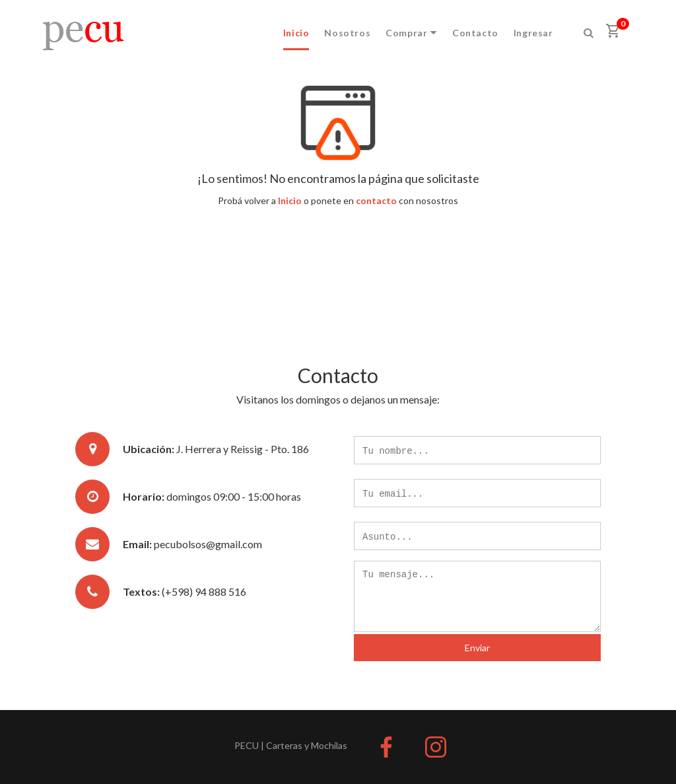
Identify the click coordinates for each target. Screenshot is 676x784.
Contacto (475, 33)
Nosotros (347, 33)
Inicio (296, 33)
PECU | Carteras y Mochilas (291, 745)
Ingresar (533, 33)
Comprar (411, 33)
